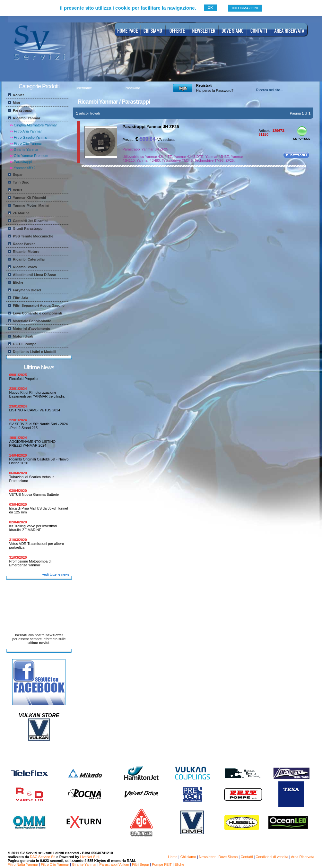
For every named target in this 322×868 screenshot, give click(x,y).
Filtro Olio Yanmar (28, 143)
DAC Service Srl (43, 857)
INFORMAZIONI (245, 8)
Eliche (179, 864)
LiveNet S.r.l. (90, 857)
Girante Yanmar (26, 150)
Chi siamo (188, 857)
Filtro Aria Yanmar (28, 131)
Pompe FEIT (162, 864)
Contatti (247, 857)
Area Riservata (303, 857)
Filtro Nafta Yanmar (23, 864)
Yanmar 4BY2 (25, 168)
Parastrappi (23, 162)
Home (173, 857)
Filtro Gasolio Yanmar (31, 137)
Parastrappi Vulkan (114, 864)
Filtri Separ (140, 864)
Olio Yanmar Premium (31, 156)
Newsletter (207, 857)
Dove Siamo (228, 857)
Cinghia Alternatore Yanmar (35, 125)
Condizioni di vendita (272, 857)
